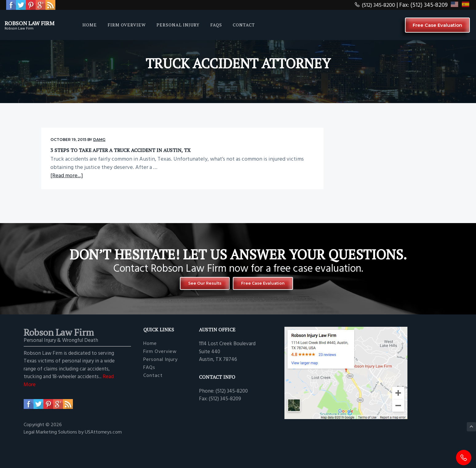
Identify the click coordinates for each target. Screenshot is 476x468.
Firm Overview (160, 378)
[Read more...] (67, 199)
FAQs (149, 393)
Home (150, 370)
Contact (153, 401)
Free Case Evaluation (437, 25)
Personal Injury (161, 386)
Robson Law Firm (38, 22)
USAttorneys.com (103, 458)
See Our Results (198, 308)
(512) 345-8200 (373, 5)
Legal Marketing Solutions (51, 458)
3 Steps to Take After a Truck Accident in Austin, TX (103, 153)
